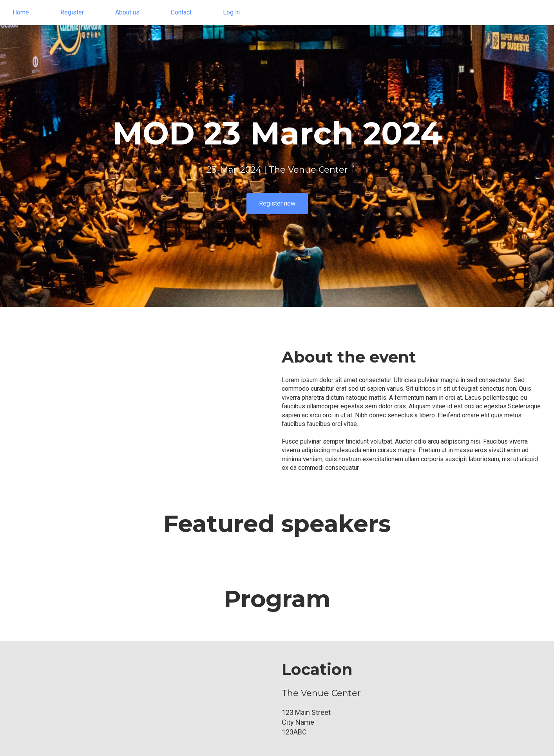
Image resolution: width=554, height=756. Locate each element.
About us (127, 12)
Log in (231, 12)
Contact (181, 12)
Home (21, 12)
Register (72, 12)
